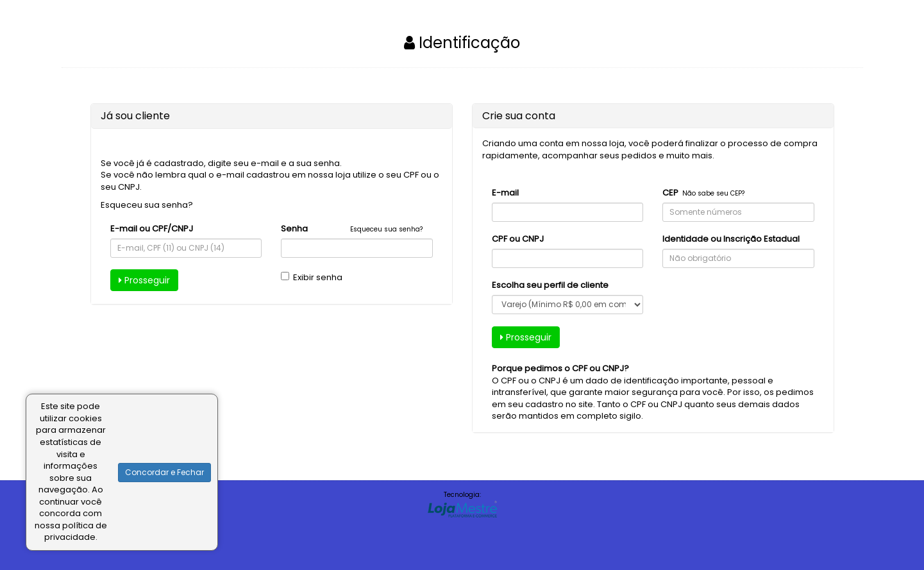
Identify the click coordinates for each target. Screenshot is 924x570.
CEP (670, 193)
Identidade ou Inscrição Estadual (731, 239)
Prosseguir (144, 280)
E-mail (505, 193)
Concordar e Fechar (164, 472)
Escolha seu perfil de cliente (550, 285)
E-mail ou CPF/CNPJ (152, 229)
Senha (294, 229)
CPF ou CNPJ (518, 239)
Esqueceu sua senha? (147, 205)
